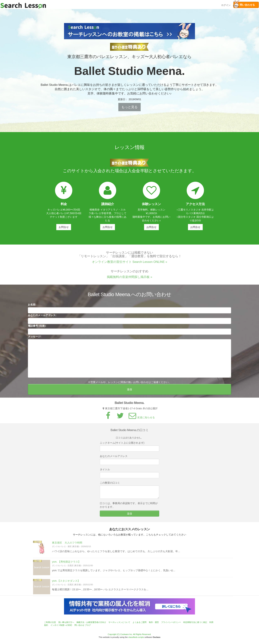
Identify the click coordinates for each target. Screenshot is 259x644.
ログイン (226, 5)
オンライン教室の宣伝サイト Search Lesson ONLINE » (130, 263)
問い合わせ (79, 625)
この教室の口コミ (110, 484)
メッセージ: (35, 338)
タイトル (105, 471)
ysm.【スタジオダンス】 (66, 582)
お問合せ (64, 227)
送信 (129, 391)
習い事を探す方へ (66, 622)
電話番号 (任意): (37, 327)
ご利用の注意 (50, 622)
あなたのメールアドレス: (42, 317)
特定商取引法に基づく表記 (195, 622)
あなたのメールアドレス (114, 457)
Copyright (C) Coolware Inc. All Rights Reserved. (129, 634)
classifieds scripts (136, 637)
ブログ (88, 625)
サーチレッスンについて (119, 622)
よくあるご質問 (139, 622)
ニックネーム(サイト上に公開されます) (122, 444)
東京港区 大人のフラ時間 (67, 544)
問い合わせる (244, 5)
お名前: (32, 306)
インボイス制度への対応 (61, 625)
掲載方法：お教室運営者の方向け (91, 622)
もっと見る (129, 107)
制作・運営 (154, 622)
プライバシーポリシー (171, 622)
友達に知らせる (141, 419)
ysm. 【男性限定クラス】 (66, 563)
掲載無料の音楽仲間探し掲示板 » (129, 278)
